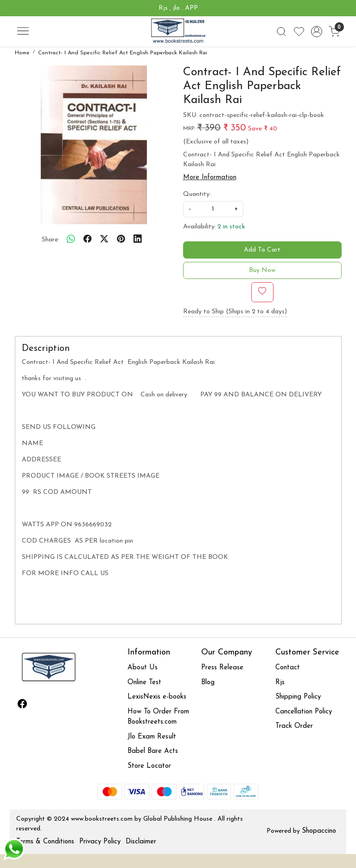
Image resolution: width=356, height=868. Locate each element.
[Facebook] (22, 706)
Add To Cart (262, 250)
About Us (143, 668)
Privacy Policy (100, 842)
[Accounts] (317, 32)
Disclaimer (141, 842)
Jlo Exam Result (152, 737)
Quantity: (197, 194)
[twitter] (104, 240)
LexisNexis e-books (157, 697)
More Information (210, 178)
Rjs (280, 683)
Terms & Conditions (45, 842)
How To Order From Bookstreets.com (158, 717)
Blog (208, 683)
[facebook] (88, 240)
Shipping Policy (298, 697)
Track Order (294, 726)
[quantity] (213, 209)
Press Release (222, 668)
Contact (288, 668)
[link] (281, 32)
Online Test (144, 683)
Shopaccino (319, 831)
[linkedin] (138, 240)
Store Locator (149, 766)
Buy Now (262, 270)
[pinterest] (121, 240)
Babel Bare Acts (153, 751)
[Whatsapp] (71, 240)
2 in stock (231, 227)
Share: (51, 240)
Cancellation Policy (304, 712)
